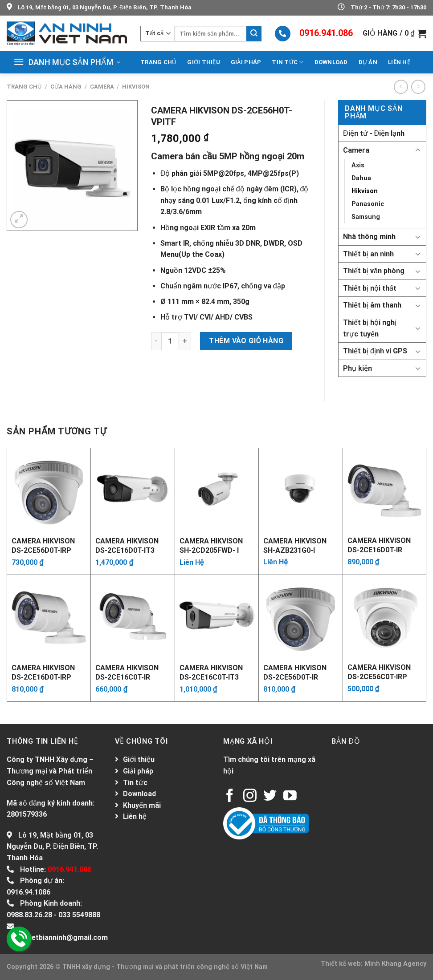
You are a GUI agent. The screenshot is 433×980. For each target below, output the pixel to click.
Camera (102, 87)
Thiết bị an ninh (368, 254)
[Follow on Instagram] (250, 796)
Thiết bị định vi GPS (375, 351)
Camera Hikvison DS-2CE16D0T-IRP (43, 672)
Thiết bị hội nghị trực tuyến (370, 328)
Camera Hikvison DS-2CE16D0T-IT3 (127, 545)
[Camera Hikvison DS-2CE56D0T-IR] (300, 617)
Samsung (366, 217)
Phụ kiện (357, 368)
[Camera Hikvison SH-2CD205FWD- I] (217, 490)
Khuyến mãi (142, 805)
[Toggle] (418, 150)
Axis (358, 165)
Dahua (361, 178)
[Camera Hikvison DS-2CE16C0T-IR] (133, 617)
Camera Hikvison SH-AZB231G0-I (295, 545)
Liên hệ (399, 62)
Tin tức (288, 62)
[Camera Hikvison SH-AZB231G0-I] (300, 490)
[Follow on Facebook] (230, 796)
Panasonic (368, 204)
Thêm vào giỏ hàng (246, 341)
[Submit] (254, 34)
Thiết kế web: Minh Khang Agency (374, 964)
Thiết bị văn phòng (374, 271)
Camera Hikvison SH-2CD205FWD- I (211, 545)
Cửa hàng (66, 87)
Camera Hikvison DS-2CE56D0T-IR (295, 672)
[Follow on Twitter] (270, 796)
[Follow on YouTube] (290, 796)
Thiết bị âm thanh (372, 305)
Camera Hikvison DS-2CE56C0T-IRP (379, 672)
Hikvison (136, 87)
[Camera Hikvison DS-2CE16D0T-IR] (384, 490)
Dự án (368, 62)
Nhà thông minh (369, 237)
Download (331, 62)
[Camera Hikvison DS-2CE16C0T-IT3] (217, 617)
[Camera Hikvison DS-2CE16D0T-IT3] (133, 490)
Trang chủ (158, 62)
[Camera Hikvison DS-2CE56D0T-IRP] (49, 490)
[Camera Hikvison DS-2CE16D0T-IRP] (49, 617)
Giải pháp (246, 62)
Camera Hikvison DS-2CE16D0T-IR (379, 545)
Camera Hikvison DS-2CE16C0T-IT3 (211, 672)
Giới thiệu (204, 62)
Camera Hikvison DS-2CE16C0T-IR (127, 672)
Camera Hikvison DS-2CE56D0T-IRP (43, 545)
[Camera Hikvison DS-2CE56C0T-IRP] (384, 616)
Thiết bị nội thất (370, 288)
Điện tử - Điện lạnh (374, 133)
